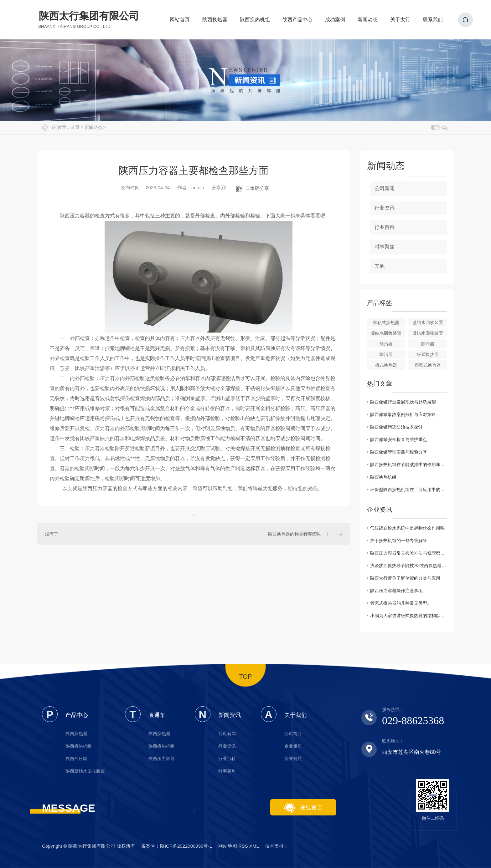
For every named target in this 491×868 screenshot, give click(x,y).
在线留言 (303, 808)
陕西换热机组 (255, 21)
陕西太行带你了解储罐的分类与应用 (405, 578)
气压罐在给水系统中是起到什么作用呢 (407, 528)
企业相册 (293, 746)
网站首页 (180, 21)
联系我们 (433, 21)
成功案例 (335, 21)
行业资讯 (116, 127)
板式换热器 (428, 354)
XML (254, 846)
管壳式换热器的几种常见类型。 (401, 603)
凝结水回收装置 (428, 322)
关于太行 (400, 21)
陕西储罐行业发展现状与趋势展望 (403, 402)
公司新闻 (385, 188)
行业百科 (385, 227)
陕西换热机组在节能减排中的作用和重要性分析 (408, 464)
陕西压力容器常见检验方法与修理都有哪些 (408, 553)
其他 (380, 266)
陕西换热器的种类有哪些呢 (294, 534)
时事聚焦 (385, 247)
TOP (246, 677)
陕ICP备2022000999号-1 (186, 846)
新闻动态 (368, 21)
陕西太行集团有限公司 (89, 19)
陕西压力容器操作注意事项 (396, 591)
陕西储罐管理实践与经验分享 (399, 452)
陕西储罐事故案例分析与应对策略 (403, 414)
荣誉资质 (293, 759)
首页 (75, 127)
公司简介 (293, 733)
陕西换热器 (215, 21)
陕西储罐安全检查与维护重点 (399, 439)
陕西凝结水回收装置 (85, 771)
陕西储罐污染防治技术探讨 (396, 427)
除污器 (386, 344)
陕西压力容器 (162, 759)
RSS (243, 846)
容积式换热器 (386, 322)
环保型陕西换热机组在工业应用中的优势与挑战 (408, 490)
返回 (439, 127)
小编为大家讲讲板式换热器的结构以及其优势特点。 (408, 616)
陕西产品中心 (297, 21)
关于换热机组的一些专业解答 (399, 541)
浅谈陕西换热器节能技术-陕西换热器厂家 (408, 566)
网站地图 (228, 846)
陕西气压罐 (76, 759)
